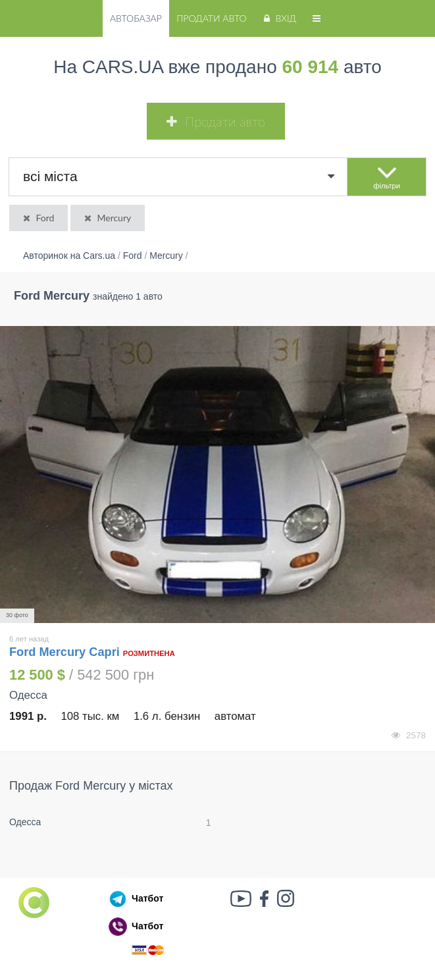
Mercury (107, 218)
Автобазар (136, 18)
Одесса (25, 822)
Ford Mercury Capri (66, 652)
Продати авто (211, 18)
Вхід (279, 18)
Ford (38, 218)
